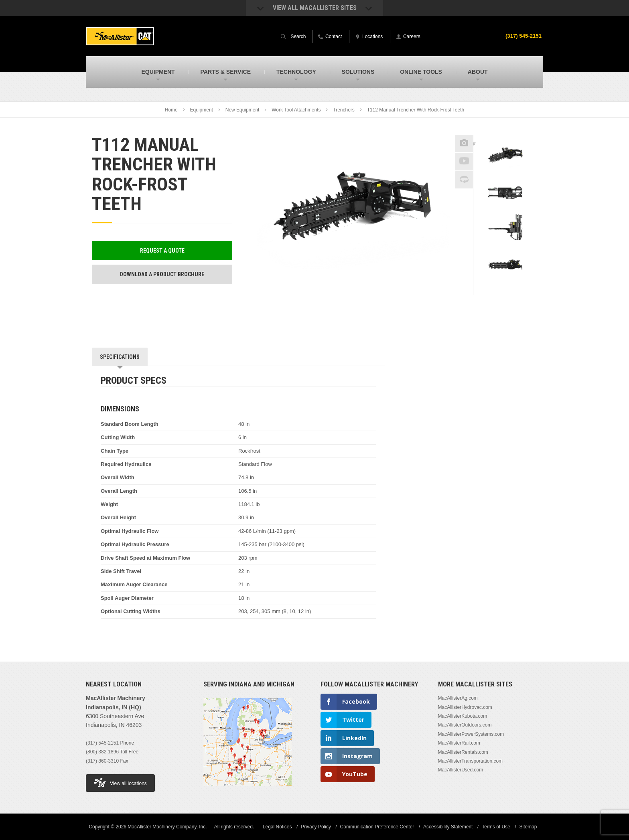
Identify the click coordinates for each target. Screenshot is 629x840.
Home (171, 110)
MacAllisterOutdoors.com (465, 725)
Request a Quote (162, 251)
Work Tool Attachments (296, 110)
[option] (505, 157)
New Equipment (242, 110)
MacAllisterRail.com (459, 743)
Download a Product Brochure (162, 274)
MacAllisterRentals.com (463, 752)
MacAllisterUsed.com (461, 770)
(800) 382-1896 (102, 752)
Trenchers (344, 110)
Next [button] (515, 289)
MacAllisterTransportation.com (471, 761)
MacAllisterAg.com (458, 698)
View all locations (120, 782)
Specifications (120, 357)
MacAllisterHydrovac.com (465, 707)
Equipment (202, 110)
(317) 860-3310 (102, 761)
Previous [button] (505, 132)
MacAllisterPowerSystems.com (471, 734)
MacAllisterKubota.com (463, 716)
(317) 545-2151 (522, 36)
